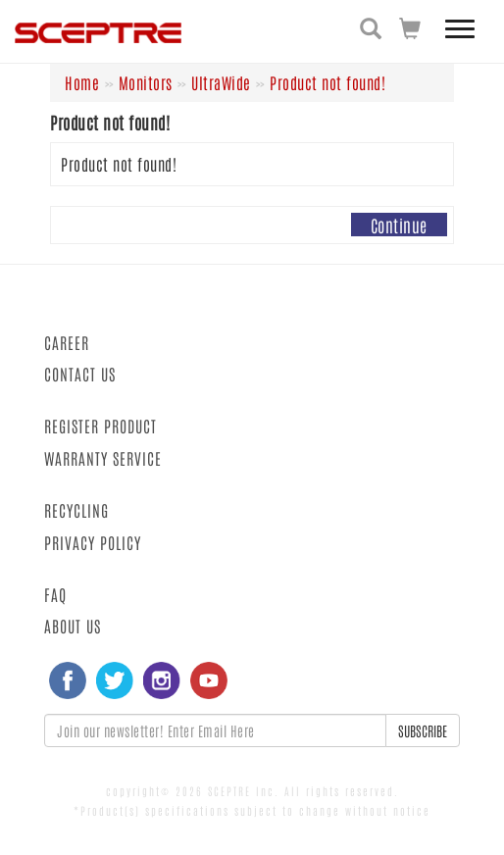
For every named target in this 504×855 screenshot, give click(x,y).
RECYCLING (76, 510)
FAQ (55, 594)
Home (82, 82)
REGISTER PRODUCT (101, 426)
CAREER (67, 342)
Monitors (146, 82)
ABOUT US (73, 626)
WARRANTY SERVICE (103, 458)
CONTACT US (80, 374)
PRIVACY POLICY (93, 542)
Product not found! (328, 82)
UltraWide (221, 82)
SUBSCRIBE (423, 730)
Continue (399, 225)
